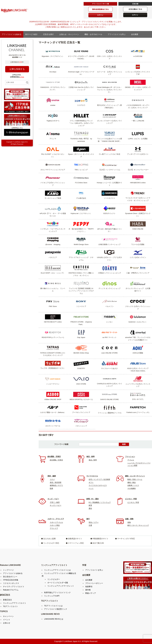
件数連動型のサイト (100, 539)
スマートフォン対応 (76, 543)
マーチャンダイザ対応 (126, 539)
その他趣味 (132, 488)
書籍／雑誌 (132, 482)
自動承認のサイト (75, 539)
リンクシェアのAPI (52, 596)
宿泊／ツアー (94, 522)
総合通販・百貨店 (54, 457)
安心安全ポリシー (10, 577)
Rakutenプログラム (11, 590)
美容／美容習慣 (56, 482)
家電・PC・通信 (92, 499)
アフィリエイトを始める (12, 34)
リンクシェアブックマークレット (61, 586)
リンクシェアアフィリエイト (15, 603)
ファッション (130, 457)
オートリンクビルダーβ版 (58, 583)
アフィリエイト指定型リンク (56, 609)
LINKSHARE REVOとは (54, 619)
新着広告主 (7, 600)
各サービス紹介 (32, 34)
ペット (91, 488)
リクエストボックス (11, 583)
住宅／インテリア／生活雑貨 (99, 479)
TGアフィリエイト (10, 606)
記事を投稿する (17, 69)
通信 (90, 508)
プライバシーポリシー (94, 583)
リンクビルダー (54, 579)
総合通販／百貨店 (56, 460)
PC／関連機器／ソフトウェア (100, 502)
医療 (51, 488)
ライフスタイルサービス (98, 485)
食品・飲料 (91, 457)
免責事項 (89, 587)
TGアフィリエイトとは (53, 606)
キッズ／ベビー (56, 505)
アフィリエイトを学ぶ (118, 34)
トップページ (8, 570)
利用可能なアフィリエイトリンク (57, 593)
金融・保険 (129, 519)
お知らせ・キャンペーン (70, 34)
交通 (90, 525)
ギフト (91, 482)
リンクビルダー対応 (51, 543)
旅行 (88, 519)
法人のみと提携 (49, 539)
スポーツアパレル (56, 522)
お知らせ (7, 623)
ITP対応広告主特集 (11, 580)
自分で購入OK (98, 543)
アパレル (131, 460)
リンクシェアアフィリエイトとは (57, 570)
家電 (90, 505)
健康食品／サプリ (56, 485)
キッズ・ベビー (53, 499)
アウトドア (54, 528)
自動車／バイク (133, 485)
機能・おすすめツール (94, 34)
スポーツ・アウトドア (56, 519)
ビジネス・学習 (131, 499)
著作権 (88, 590)
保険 (129, 522)
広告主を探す (49, 34)
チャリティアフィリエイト (14, 587)
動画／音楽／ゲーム (135, 479)
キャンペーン (8, 616)
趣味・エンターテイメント (135, 476)
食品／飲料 (93, 460)
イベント (7, 620)
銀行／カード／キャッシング (138, 525)
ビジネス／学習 (133, 502)
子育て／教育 (55, 502)
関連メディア (91, 593)
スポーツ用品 (55, 525)
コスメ (52, 479)
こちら (22, 77)
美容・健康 (52, 476)
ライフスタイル (92, 476)
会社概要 (136, 34)
